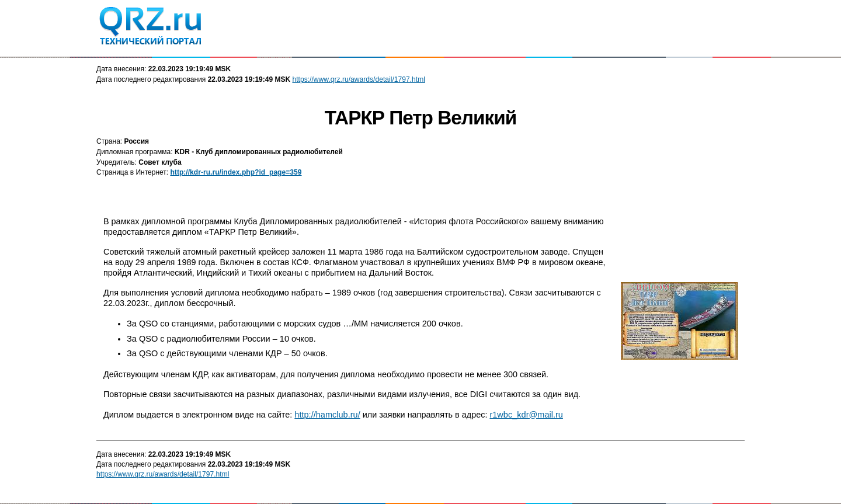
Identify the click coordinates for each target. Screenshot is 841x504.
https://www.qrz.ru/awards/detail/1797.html (359, 79)
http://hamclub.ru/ (327, 415)
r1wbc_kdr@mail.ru (526, 415)
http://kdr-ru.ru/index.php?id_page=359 (236, 172)
